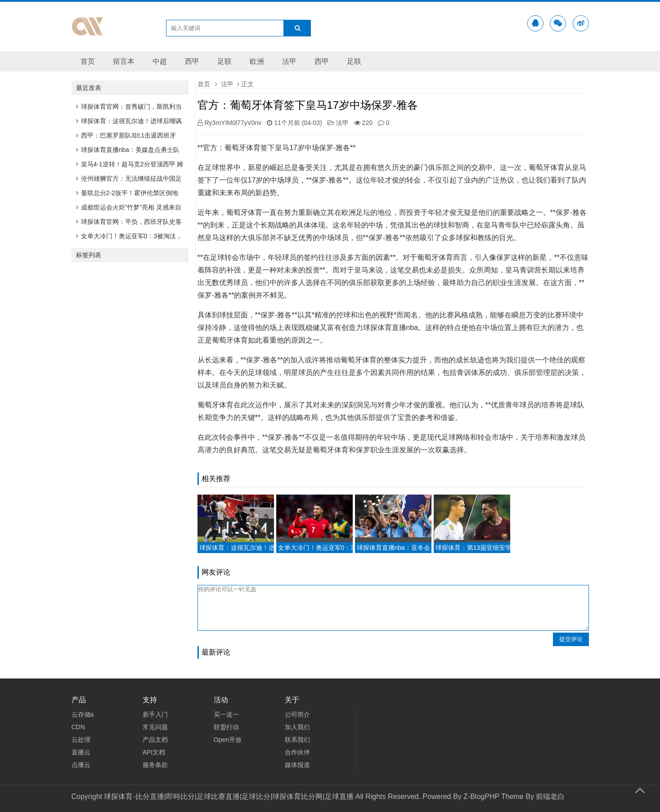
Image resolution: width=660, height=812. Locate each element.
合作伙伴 (297, 752)
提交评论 (571, 639)
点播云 (81, 765)
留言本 (124, 61)
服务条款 (155, 765)
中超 (160, 61)
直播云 (81, 752)
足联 (224, 61)
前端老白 (550, 796)
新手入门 (155, 714)
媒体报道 (297, 765)
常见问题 (155, 727)
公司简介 (297, 714)
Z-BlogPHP (481, 796)
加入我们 (297, 727)
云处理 (81, 740)
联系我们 (297, 740)
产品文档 (155, 740)
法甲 (289, 61)
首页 (88, 61)
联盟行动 (226, 727)
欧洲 (257, 61)
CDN (78, 727)
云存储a (83, 714)
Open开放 (228, 740)
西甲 (192, 61)
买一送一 (226, 714)
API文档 (154, 752)
